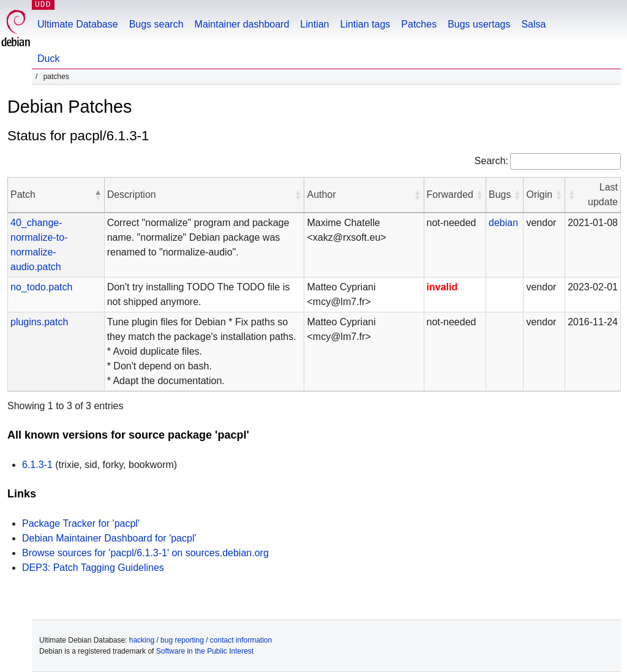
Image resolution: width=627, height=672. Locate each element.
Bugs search (156, 24)
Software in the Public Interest (205, 651)
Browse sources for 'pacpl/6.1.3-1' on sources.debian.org (145, 553)
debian (503, 223)
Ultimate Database (78, 24)
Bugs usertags (479, 24)
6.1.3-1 (37, 465)
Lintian (314, 24)
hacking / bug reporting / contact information (201, 640)
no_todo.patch (41, 287)
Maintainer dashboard (242, 24)
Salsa (533, 24)
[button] (98, 195)
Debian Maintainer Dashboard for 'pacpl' (109, 538)
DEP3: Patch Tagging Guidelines (93, 568)
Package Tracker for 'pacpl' (81, 523)
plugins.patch (39, 322)
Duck (48, 59)
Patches (419, 24)
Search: (491, 161)
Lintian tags (365, 24)
